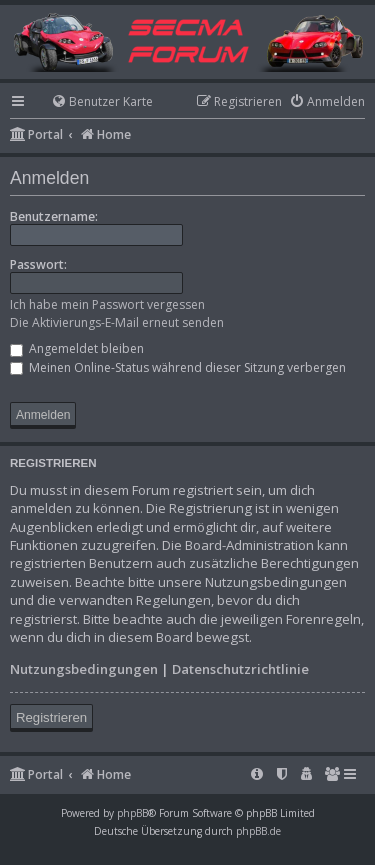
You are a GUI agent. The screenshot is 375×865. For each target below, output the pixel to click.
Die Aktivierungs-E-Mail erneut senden (117, 322)
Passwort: (38, 264)
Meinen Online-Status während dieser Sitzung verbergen (178, 367)
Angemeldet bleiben (77, 348)
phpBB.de (258, 831)
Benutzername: (54, 216)
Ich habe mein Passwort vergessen (107, 304)
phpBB (132, 813)
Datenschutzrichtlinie (240, 669)
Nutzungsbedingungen (84, 669)
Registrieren (51, 717)
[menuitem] (93, 102)
